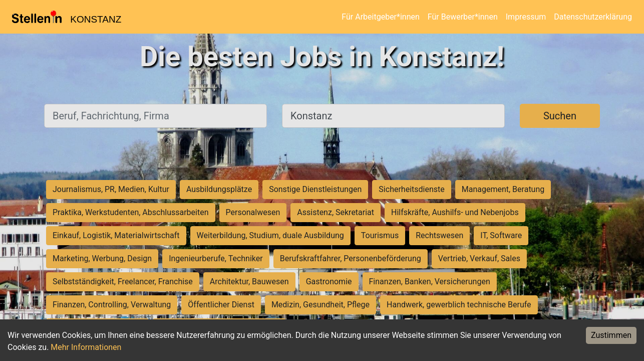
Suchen (560, 116)
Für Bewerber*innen (463, 17)
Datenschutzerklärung (593, 17)
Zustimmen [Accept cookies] (611, 335)
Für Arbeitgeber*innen (380, 17)
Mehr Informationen (86, 347)
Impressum (526, 17)
